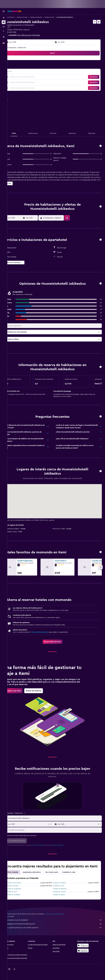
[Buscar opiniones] (58, 326)
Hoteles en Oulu (19, 896)
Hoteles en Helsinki (63, 887)
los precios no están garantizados (61, 918)
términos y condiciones (45, 845)
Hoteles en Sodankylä (21, 893)
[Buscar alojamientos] (4, 22)
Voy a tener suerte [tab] (59, 876)
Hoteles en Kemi (56, 17)
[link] (56, 642)
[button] (4, 11)
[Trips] (4, 37)
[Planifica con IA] (4, 31)
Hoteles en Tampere (63, 893)
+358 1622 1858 (18, 32)
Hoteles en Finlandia (43, 17)
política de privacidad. (64, 845)
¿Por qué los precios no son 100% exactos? (57, 932)
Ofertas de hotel (17, 17)
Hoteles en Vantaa (20, 890)
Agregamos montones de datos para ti (57, 928)
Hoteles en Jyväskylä (20, 899)
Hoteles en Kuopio (63, 896)
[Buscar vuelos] (4, 18)
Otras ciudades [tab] (20, 876)
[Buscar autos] (4, 27)
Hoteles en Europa (29, 17)
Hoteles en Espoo (63, 899)
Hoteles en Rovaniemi (21, 887)
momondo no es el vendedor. (57, 924)
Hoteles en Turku (62, 890)
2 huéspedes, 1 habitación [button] (23, 48)
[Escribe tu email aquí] (58, 830)
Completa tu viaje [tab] (76, 876)
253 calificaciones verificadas (36, 35)
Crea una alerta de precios (47, 632)
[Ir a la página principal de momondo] (15, 11)
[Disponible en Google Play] (85, 950)
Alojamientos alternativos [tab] (39, 876)
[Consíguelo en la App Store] (85, 955)
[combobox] (58, 818)
